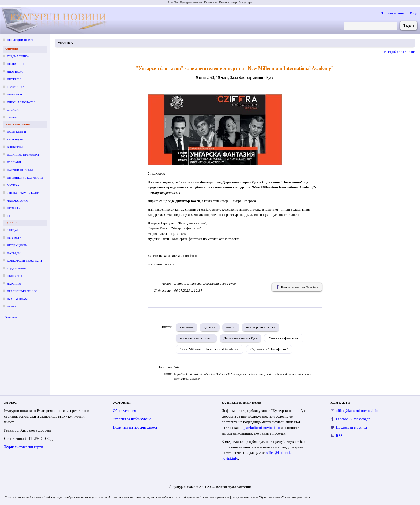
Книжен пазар (228, 2)
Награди (14, 253)
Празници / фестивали (25, 177)
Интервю (14, 79)
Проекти (14, 208)
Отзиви (13, 110)
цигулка (210, 327)
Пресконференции (22, 291)
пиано (231, 327)
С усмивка (16, 87)
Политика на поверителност (135, 427)
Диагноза (15, 72)
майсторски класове (261, 327)
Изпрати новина (393, 13)
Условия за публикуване (132, 419)
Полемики (15, 64)
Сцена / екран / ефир (23, 193)
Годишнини (17, 268)
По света (14, 238)
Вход (414, 13)
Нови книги (16, 132)
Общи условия (124, 411)
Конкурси (15, 147)
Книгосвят (210, 2)
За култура (245, 2)
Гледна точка (18, 56)
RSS (339, 436)
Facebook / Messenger (353, 419)
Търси (409, 25)
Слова (12, 117)
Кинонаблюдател (21, 102)
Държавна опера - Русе (241, 338)
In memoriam (17, 299)
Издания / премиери (23, 155)
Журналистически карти (23, 447)
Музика (13, 185)
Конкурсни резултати (24, 261)
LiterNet (173, 2)
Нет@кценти (17, 245)
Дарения (14, 284)
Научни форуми (20, 170)
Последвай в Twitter (352, 427)
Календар (15, 139)
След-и (12, 230)
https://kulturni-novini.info (260, 428)
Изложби (14, 162)
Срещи (12, 216)
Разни (12, 306)
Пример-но (16, 94)
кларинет (186, 327)
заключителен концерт (196, 338)
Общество (15, 276)
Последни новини (22, 40)
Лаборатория (17, 200)
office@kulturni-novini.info (357, 411)
